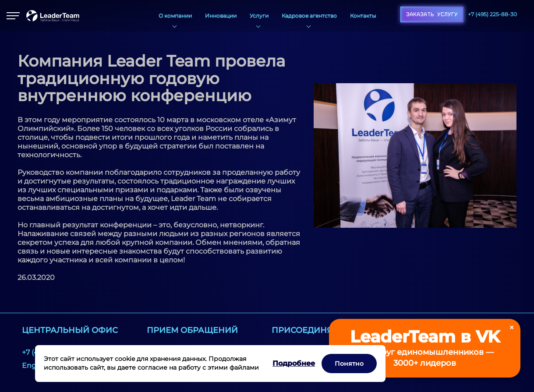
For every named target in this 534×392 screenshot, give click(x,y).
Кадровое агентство (309, 16)
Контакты (363, 16)
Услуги (259, 16)
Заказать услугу (432, 14)
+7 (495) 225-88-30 (492, 14)
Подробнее (294, 363)
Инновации (221, 16)
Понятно (349, 364)
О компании (175, 16)
